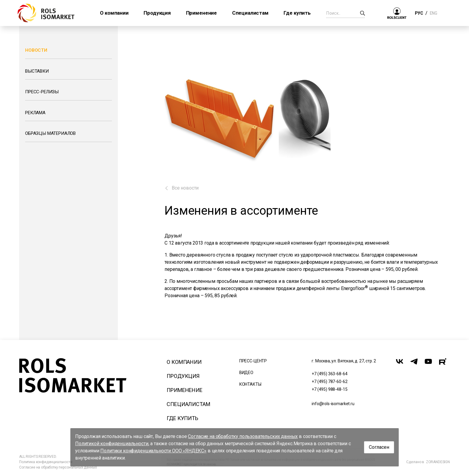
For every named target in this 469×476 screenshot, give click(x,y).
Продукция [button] (157, 13)
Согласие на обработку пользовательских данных (243, 436)
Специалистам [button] (250, 13)
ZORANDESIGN (438, 462)
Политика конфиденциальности (46, 462)
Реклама (35, 113)
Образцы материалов (50, 133)
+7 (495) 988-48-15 (329, 389)
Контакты (250, 384)
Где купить (182, 418)
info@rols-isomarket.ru (333, 404)
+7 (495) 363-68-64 (329, 374)
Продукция (183, 376)
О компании (184, 362)
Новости (36, 50)
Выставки (37, 71)
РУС (419, 13)
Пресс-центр (253, 361)
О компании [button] (114, 13)
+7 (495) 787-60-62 (329, 382)
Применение (184, 390)
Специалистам (188, 404)
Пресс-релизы (42, 92)
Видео (246, 373)
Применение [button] (201, 13)
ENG (433, 13)
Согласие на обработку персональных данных (58, 467)
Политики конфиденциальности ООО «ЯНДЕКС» (154, 451)
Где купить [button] (297, 13)
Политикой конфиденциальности (112, 444)
